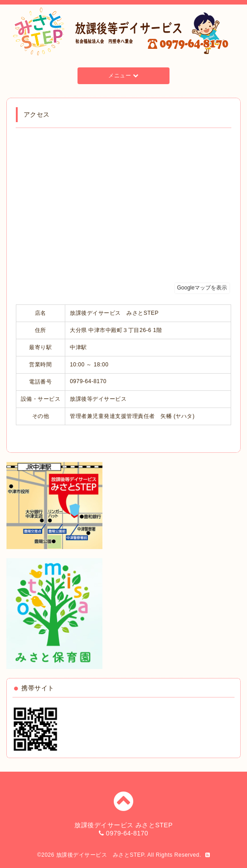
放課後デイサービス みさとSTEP (100, 855)
